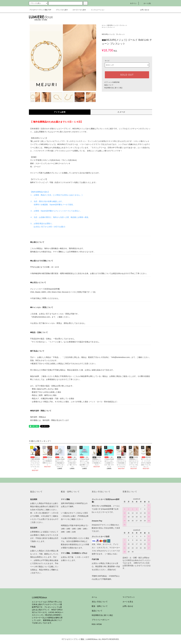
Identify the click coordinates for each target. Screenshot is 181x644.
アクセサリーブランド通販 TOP (40, 10)
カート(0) (146, 3)
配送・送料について (100, 606)
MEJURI (35, 138)
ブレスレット (123, 25)
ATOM (99, 624)
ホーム (104, 25)
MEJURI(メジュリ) (113, 25)
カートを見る (128, 602)
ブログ (59, 620)
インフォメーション (96, 10)
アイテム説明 (60, 112)
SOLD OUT (127, 75)
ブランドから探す (60, 10)
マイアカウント (129, 597)
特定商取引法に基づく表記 (113, 88)
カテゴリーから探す (78, 10)
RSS (94, 624)
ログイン (132, 3)
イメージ (121, 112)
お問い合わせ (143, 10)
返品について (109, 85)
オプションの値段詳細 (112, 82)
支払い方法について (100, 602)
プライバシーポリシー (101, 620)
